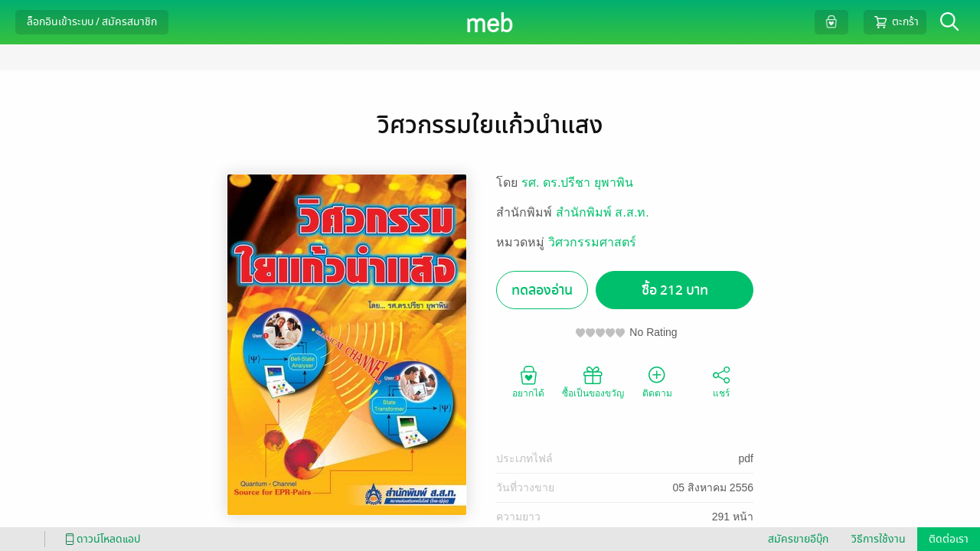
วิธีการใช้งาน (879, 539)
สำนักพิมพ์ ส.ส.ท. (603, 212)
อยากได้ (528, 381)
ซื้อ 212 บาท (675, 290)
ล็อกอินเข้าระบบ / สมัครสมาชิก (92, 22)
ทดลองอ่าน (542, 290)
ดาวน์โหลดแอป (100, 539)
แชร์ (721, 381)
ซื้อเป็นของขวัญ (593, 381)
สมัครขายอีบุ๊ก (798, 539)
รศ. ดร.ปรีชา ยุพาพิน (577, 183)
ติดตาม (657, 381)
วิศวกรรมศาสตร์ (592, 242)
